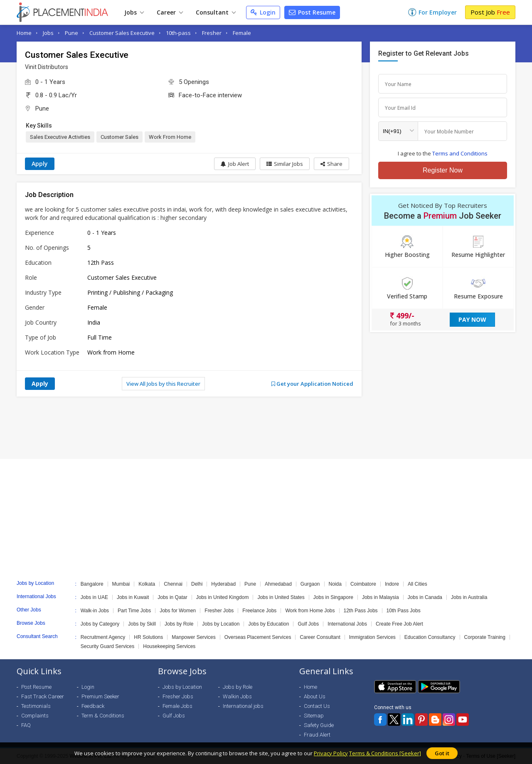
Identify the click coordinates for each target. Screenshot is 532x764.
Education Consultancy (430, 637)
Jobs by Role (179, 624)
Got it (442, 753)
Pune (71, 33)
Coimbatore (363, 584)
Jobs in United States (281, 597)
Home (24, 33)
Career (170, 12)
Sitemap (314, 716)
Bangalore (92, 584)
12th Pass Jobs (361, 611)
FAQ (26, 725)
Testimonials (36, 706)
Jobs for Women (178, 611)
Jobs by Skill (142, 624)
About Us (315, 696)
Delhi (197, 584)
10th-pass (178, 33)
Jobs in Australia (469, 597)
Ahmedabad (278, 584)
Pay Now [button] (472, 319)
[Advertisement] (266, 428)
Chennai (173, 584)
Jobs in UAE (94, 597)
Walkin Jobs (237, 696)
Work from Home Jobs (310, 611)
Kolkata (147, 584)
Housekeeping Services (169, 646)
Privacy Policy (331, 753)
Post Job (490, 12)
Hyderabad (223, 584)
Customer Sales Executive (122, 33)
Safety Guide (319, 725)
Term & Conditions (103, 716)
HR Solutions (148, 637)
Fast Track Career (43, 696)
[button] (331, 164)
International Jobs (347, 624)
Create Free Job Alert (399, 624)
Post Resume (312, 12)
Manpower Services (193, 637)
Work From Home (170, 137)
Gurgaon (310, 584)
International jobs (243, 706)
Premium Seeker (100, 696)
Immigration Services (372, 637)
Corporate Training (485, 637)
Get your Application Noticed (312, 384)
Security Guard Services (107, 646)
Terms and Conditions (460, 153)
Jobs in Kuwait (133, 597)
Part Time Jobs (134, 611)
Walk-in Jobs (95, 611)
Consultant (216, 12)
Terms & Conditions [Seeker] (385, 753)
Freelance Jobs (259, 611)
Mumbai (121, 584)
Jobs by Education (268, 624)
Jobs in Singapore (333, 597)
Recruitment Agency (103, 637)
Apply (40, 164)
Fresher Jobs (219, 611)
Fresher (212, 33)
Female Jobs (177, 706)
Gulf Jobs (308, 624)
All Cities (417, 584)
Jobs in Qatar (172, 597)
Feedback (93, 706)
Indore (392, 584)
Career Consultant (320, 637)
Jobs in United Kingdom (223, 597)
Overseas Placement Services (258, 637)
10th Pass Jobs (404, 611)
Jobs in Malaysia (381, 597)
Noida (335, 584)
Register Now (443, 170)
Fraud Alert (317, 735)
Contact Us (317, 706)
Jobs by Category (100, 624)
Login (263, 12)
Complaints (35, 716)
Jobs (134, 12)
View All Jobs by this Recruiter (163, 384)
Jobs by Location (221, 624)
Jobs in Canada (425, 597)
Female (242, 33)
